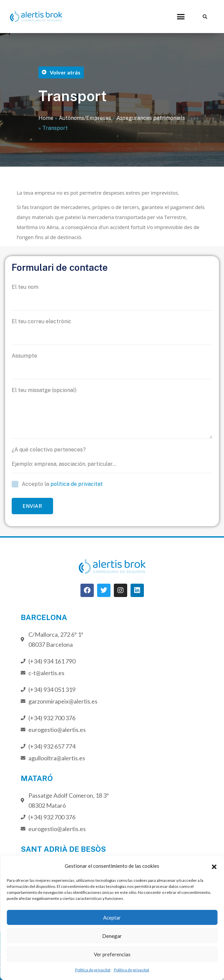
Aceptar (112, 918)
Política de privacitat (93, 970)
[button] (214, 866)
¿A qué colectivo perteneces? (112, 460)
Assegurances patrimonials (151, 118)
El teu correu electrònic (112, 332)
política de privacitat (77, 484)
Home (46, 118)
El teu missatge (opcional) (112, 413)
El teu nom (112, 297)
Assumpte (112, 366)
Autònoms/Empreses (85, 118)
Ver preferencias (112, 954)
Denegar (112, 936)
